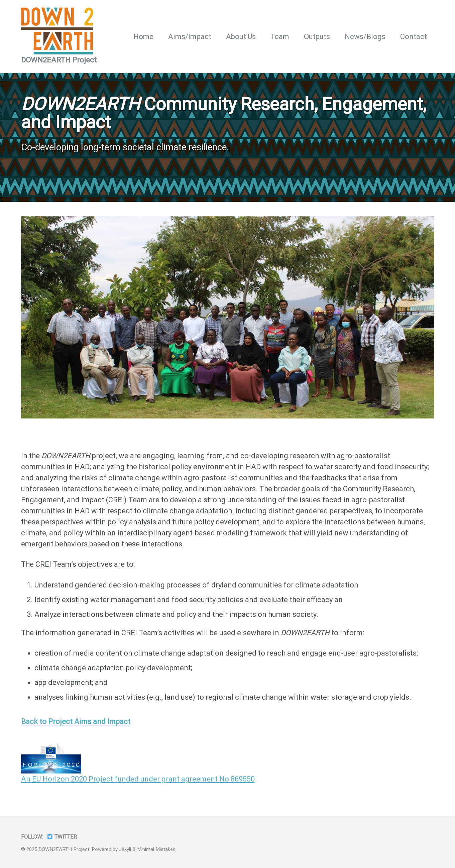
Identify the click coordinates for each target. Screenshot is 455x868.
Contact (414, 37)
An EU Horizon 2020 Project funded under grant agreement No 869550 (138, 779)
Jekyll (125, 849)
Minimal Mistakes (156, 849)
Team (280, 37)
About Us (241, 37)
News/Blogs (365, 37)
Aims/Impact (190, 37)
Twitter (62, 837)
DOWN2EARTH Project (59, 60)
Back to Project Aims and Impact (76, 722)
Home (143, 37)
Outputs (317, 37)
